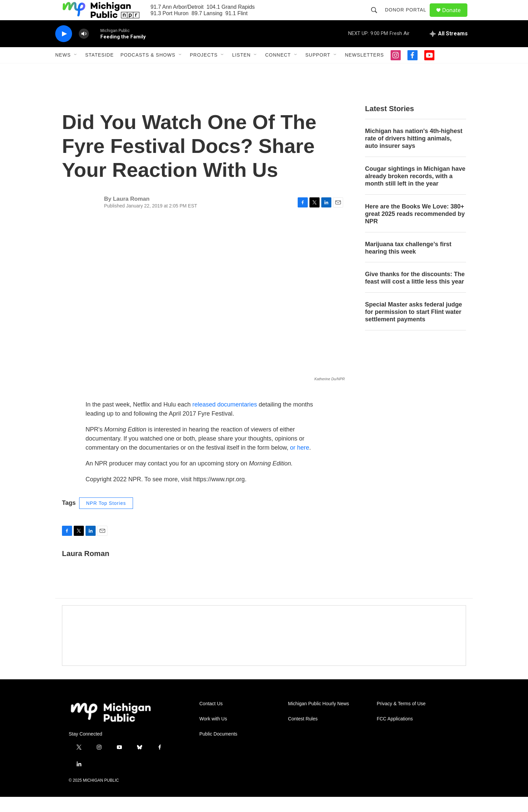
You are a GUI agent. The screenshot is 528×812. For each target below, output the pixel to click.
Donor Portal (409, 18)
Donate (456, 18)
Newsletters (364, 70)
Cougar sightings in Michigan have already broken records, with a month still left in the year (415, 191)
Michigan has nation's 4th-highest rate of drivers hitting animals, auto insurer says (414, 154)
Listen (241, 70)
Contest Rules (303, 734)
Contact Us (211, 719)
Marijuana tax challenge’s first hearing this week (408, 263)
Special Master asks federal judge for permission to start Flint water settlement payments (414, 327)
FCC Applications (395, 734)
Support (318, 70)
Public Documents (218, 749)
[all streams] (449, 49)
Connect (278, 70)
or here (300, 463)
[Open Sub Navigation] (76, 70)
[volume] (84, 49)
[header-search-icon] (377, 18)
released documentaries (225, 420)
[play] (64, 49)
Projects (204, 70)
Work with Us (213, 734)
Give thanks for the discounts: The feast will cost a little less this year (415, 293)
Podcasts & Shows (148, 70)
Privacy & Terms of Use (401, 719)
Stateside (100, 70)
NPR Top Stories (106, 518)
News (63, 70)
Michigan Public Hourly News (318, 719)
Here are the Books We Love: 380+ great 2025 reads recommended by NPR (415, 229)
